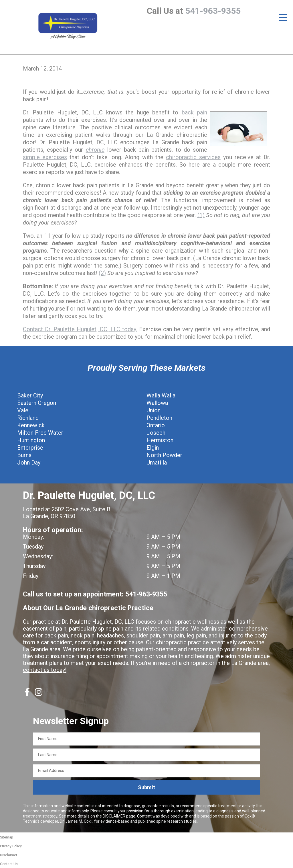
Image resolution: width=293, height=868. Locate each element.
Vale (23, 410)
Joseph (156, 433)
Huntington (31, 440)
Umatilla (157, 463)
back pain (194, 112)
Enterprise (30, 448)
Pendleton (159, 418)
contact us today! (45, 670)
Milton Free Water (40, 433)
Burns (24, 455)
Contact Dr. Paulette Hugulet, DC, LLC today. (80, 329)
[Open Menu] (283, 17)
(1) (201, 215)
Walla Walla (161, 395)
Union (154, 410)
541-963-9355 (213, 11)
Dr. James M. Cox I (76, 821)
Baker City (30, 395)
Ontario (156, 425)
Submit (146, 787)
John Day (29, 463)
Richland (28, 418)
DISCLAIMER (114, 816)
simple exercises (45, 157)
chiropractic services (193, 157)
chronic (95, 150)
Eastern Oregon (37, 403)
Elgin (153, 448)
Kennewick (31, 425)
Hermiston (160, 440)
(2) (102, 273)
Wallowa (157, 403)
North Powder (164, 455)
